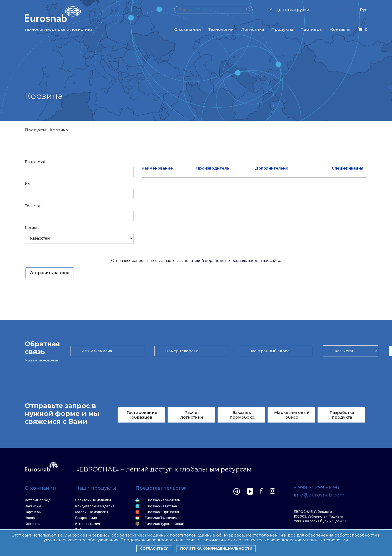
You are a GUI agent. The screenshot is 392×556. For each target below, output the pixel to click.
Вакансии (33, 506)
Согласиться (154, 548)
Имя (29, 184)
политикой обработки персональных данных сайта (232, 261)
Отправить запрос (49, 273)
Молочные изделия (92, 512)
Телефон (33, 206)
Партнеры (312, 29)
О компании (188, 29)
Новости (32, 518)
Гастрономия (86, 518)
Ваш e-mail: (36, 162)
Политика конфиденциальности (216, 548)
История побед (37, 500)
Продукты (282, 29)
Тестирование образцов (142, 415)
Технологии (221, 29)
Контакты (340, 29)
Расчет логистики (192, 415)
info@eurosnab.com (319, 495)
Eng (330, 10)
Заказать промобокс (242, 415)
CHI (347, 10)
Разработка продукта (342, 415)
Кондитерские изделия (95, 506)
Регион (32, 228)
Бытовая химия (88, 524)
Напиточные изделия (93, 500)
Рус (364, 10)
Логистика (253, 29)
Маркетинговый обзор (292, 415)
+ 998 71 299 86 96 (316, 488)
